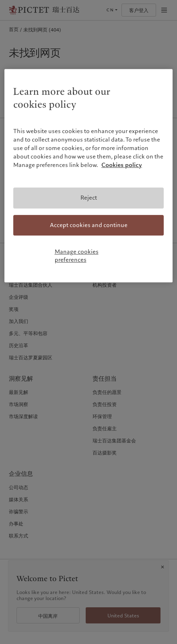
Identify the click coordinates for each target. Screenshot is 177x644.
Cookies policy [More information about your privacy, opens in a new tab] (122, 165)
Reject (89, 198)
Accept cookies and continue (89, 225)
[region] (88, 176)
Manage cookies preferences (77, 256)
